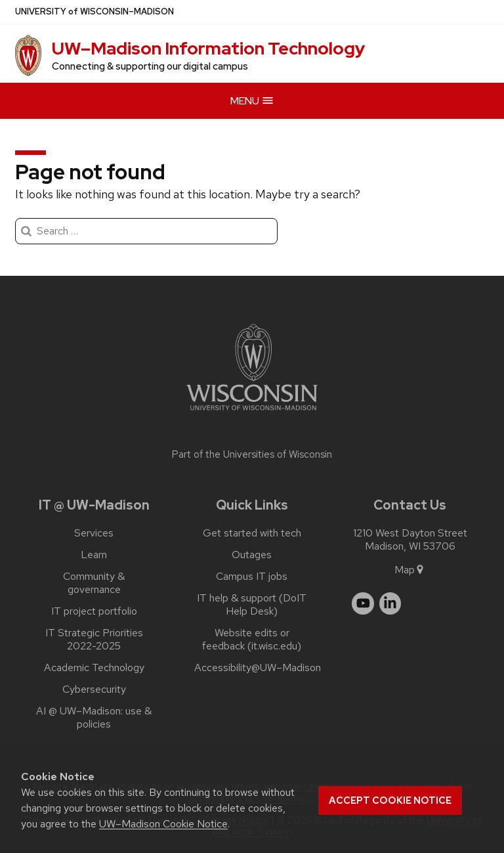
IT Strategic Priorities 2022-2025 (94, 640)
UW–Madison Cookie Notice (163, 824)
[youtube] (363, 603)
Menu (252, 101)
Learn (94, 555)
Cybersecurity (94, 689)
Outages (252, 555)
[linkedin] (390, 603)
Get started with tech (252, 533)
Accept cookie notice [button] (390, 800)
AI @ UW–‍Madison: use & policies (94, 718)
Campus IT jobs (252, 577)
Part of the (252, 454)
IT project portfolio (94, 611)
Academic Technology (94, 668)
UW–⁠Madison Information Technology (209, 48)
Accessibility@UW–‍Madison (258, 668)
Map (410, 570)
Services (94, 533)
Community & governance (94, 583)
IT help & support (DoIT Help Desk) (252, 605)
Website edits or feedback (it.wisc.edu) (252, 640)
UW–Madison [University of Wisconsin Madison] (94, 12)
